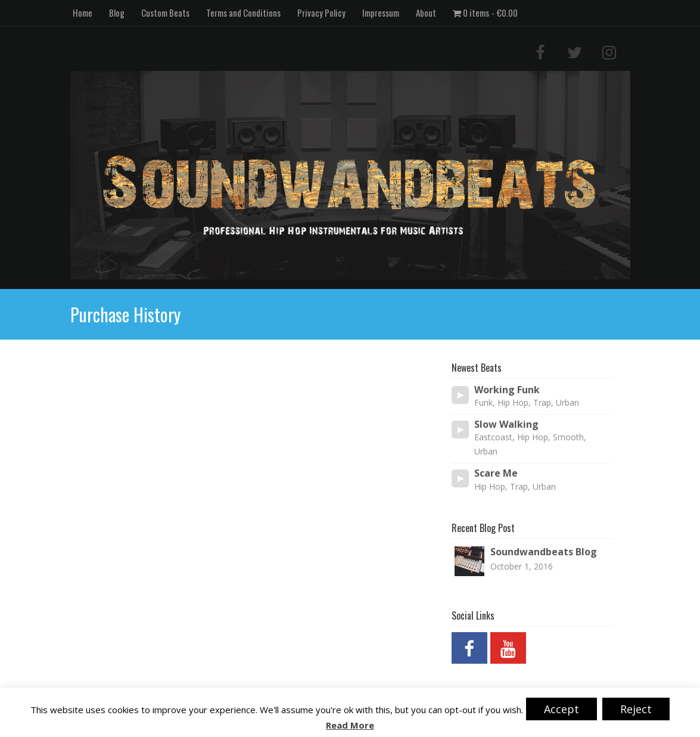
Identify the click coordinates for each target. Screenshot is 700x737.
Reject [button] (636, 709)
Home (83, 13)
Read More (350, 725)
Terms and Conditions (243, 13)
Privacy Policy (321, 13)
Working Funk (507, 390)
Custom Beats (165, 13)
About (426, 13)
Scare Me (496, 473)
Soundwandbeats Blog (544, 552)
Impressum (381, 13)
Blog (117, 13)
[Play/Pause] (461, 395)
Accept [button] (561, 709)
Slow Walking (506, 425)
